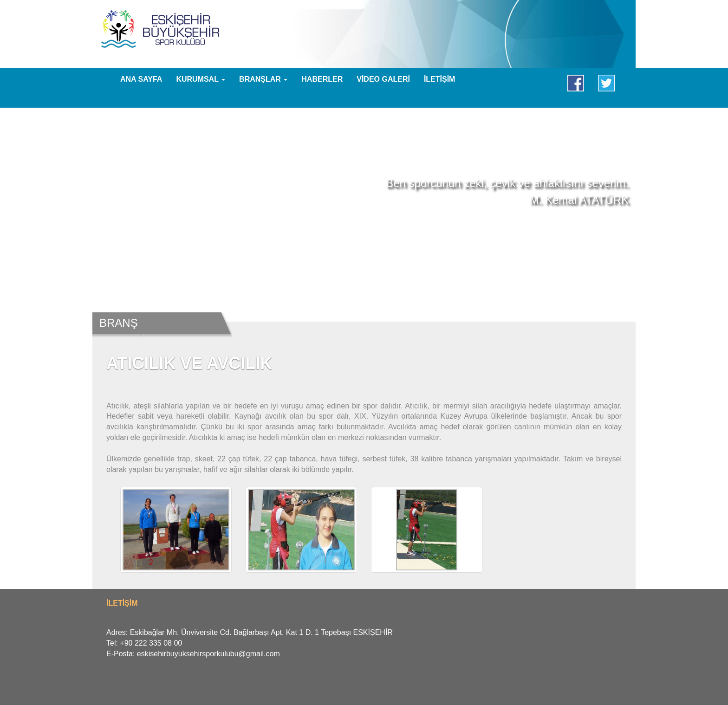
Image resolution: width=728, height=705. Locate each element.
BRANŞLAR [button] (263, 79)
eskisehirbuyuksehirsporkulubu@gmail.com (208, 654)
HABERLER (322, 79)
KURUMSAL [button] (201, 79)
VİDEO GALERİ (383, 79)
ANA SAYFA (141, 79)
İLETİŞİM (440, 79)
